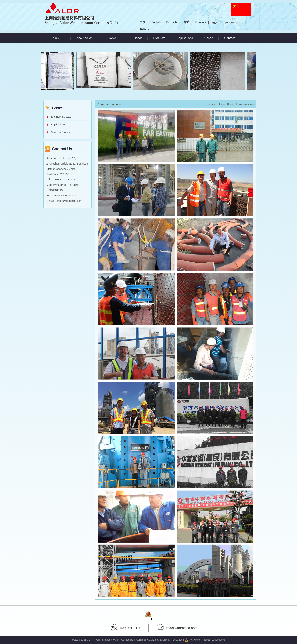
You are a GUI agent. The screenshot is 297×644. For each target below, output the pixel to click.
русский (230, 22)
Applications (185, 38)
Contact (229, 38)
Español (145, 29)
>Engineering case (245, 104)
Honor (138, 38)
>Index (221, 104)
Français (201, 22)
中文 (143, 22)
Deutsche (172, 22)
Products (159, 38)
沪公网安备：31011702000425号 (205, 640)
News (113, 38)
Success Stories (60, 132)
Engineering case (61, 117)
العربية (215, 22)
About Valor (84, 38)
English (156, 22)
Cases (209, 38)
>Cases (230, 104)
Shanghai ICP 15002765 (171, 640)
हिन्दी (187, 22)
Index (56, 38)
